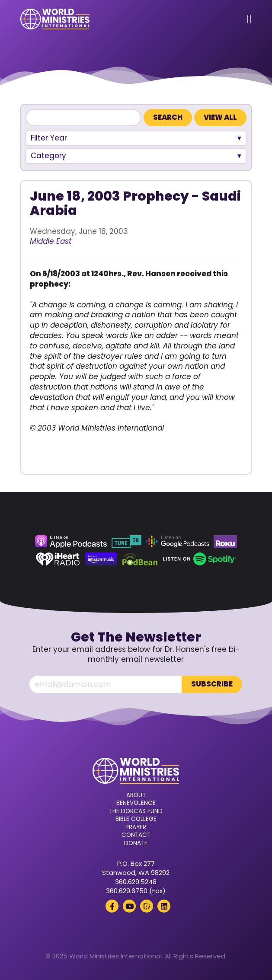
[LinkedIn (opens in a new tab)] (164, 906)
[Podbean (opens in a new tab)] (140, 559)
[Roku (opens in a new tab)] (225, 542)
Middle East (51, 241)
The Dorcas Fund (136, 811)
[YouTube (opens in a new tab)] (129, 906)
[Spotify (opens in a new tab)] (200, 559)
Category (48, 156)
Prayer (136, 827)
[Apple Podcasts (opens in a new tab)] (71, 542)
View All (220, 117)
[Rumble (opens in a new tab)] (147, 906)
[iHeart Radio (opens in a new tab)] (58, 559)
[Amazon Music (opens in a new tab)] (101, 559)
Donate (136, 843)
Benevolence (136, 803)
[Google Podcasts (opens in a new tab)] (177, 542)
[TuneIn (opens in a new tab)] (126, 542)
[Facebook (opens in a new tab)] (112, 906)
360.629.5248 (136, 882)
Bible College (136, 819)
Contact (136, 835)
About (136, 795)
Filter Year (49, 138)
